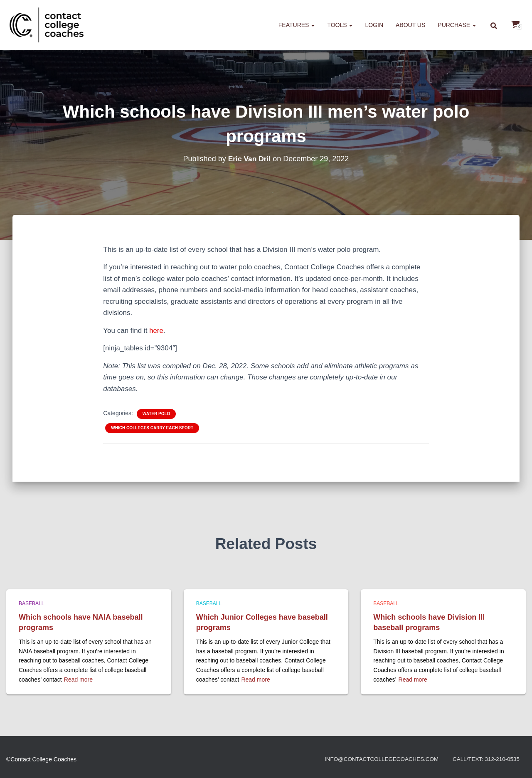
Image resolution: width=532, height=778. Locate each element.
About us (410, 25)
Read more (78, 680)
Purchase (457, 25)
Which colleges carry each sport (152, 428)
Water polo (156, 414)
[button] (313, 25)
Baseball (31, 603)
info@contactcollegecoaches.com (376, 759)
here (156, 331)
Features (297, 25)
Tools (340, 25)
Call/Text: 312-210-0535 (485, 759)
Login (374, 25)
